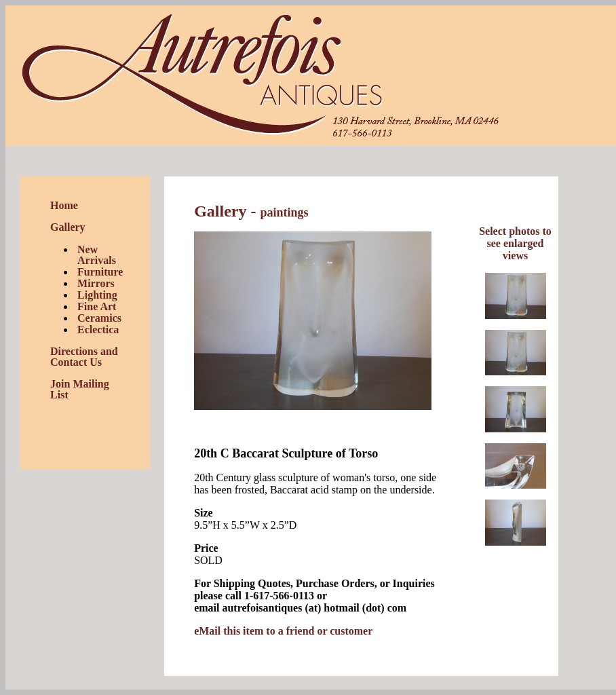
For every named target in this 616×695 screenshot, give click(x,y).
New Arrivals (97, 255)
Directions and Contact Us (84, 357)
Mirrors (96, 283)
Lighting (97, 295)
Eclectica (98, 330)
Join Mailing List (80, 389)
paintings (284, 212)
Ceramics (99, 318)
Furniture (100, 272)
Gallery (68, 227)
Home (64, 205)
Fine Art (97, 306)
